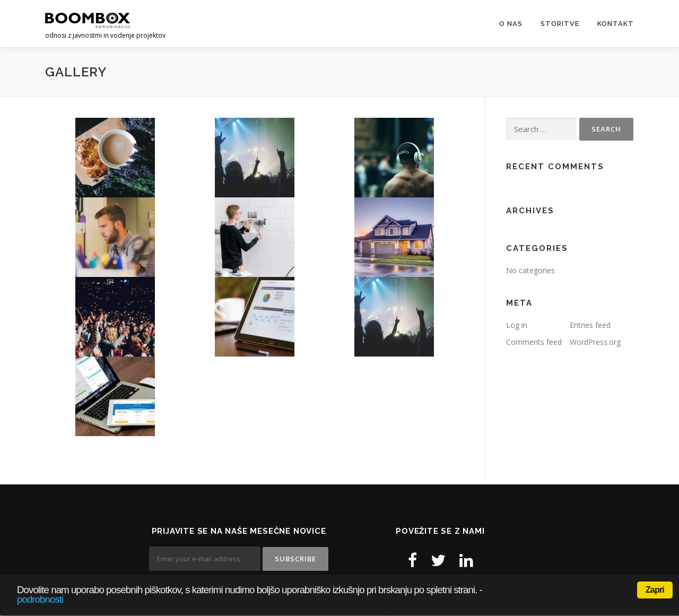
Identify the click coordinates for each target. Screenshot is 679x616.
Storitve (560, 24)
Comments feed (534, 342)
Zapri (655, 590)
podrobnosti (40, 599)
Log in (517, 325)
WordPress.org (595, 342)
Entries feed (590, 325)
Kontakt (616, 24)
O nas (511, 24)
